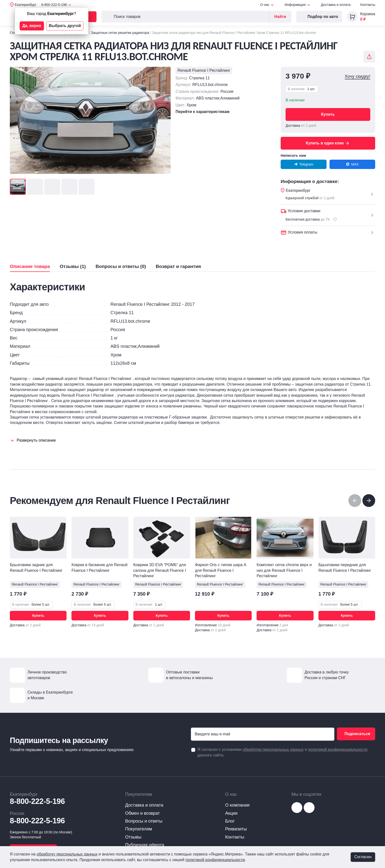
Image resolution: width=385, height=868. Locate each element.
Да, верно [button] (32, 26)
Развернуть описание (36, 440)
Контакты (368, 5)
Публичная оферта (145, 845)
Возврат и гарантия (178, 266)
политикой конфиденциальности (338, 749)
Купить (328, 114)
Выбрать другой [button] (65, 26)
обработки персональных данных (273, 749)
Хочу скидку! (357, 76)
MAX (352, 165)
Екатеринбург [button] (26, 5)
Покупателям (139, 829)
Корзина (368, 14)
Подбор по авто (319, 17)
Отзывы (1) (73, 266)
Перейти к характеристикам (203, 112)
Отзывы (133, 837)
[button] (369, 501)
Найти (280, 17)
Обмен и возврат (143, 813)
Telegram (304, 165)
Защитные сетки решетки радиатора (120, 33)
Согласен (363, 857)
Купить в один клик (328, 143)
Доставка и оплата (336, 5)
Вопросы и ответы (144, 821)
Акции (231, 813)
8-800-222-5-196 (37, 801)
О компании (237, 805)
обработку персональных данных (67, 854)
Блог (230, 821)
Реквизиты (236, 829)
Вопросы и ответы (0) (121, 266)
